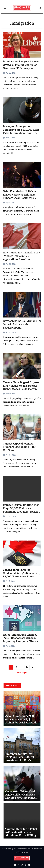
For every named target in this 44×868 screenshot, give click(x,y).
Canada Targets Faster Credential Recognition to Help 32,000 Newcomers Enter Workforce (22, 575)
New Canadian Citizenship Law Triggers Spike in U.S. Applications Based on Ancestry (22, 258)
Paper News (37, 849)
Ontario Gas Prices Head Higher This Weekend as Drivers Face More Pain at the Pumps (21, 796)
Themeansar (23, 852)
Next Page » (22, 672)
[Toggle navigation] (5, 8)
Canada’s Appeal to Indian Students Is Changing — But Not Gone (20, 447)
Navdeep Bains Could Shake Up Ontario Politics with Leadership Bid (22, 324)
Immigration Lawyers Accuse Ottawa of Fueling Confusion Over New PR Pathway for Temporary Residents (21, 66)
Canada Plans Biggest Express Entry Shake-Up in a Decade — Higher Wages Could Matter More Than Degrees (21, 387)
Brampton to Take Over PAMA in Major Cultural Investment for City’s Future (20, 758)
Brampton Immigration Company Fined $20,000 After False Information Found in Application (21, 131)
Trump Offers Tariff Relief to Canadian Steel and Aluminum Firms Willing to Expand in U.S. (22, 834)
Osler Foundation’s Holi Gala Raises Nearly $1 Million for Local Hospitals (21, 719)
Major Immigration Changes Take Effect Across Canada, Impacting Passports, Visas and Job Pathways (22, 640)
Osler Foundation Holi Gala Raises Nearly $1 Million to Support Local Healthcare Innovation (19, 196)
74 (27, 667)
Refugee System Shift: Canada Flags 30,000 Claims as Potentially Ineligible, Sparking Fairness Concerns (22, 510)
